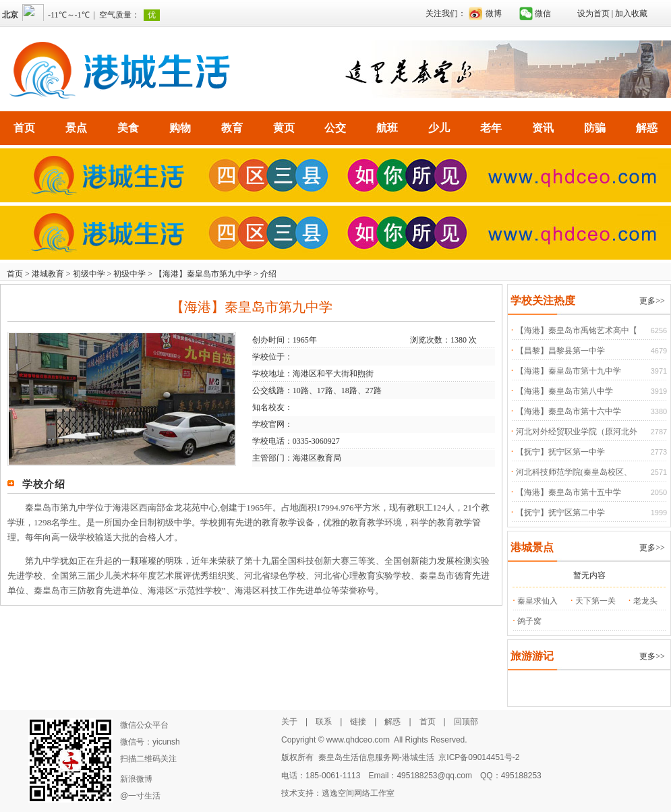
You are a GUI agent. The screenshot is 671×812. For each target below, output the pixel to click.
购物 (180, 128)
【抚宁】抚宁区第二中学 (560, 513)
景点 (76, 128)
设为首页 (593, 13)
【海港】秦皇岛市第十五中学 (568, 492)
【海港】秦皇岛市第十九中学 (568, 371)
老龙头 (645, 601)
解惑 (647, 128)
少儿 (439, 128)
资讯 (543, 128)
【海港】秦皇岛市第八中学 (564, 391)
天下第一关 (595, 601)
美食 (128, 128)
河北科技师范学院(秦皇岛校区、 (574, 472)
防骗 (595, 128)
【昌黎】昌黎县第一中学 (560, 351)
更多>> (652, 301)
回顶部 (466, 722)
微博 (494, 13)
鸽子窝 (529, 621)
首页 (24, 128)
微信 (543, 13)
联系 (324, 722)
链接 (358, 722)
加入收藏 (631, 13)
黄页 (284, 128)
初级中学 (89, 274)
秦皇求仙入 (537, 601)
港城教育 (48, 274)
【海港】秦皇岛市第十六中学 (568, 411)
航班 (387, 128)
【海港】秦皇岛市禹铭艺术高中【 (577, 330)
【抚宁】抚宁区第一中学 (560, 452)
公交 (335, 128)
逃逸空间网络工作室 (358, 793)
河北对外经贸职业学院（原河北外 (577, 432)
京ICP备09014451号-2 (479, 757)
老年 (491, 128)
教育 (232, 128)
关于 (289, 722)
